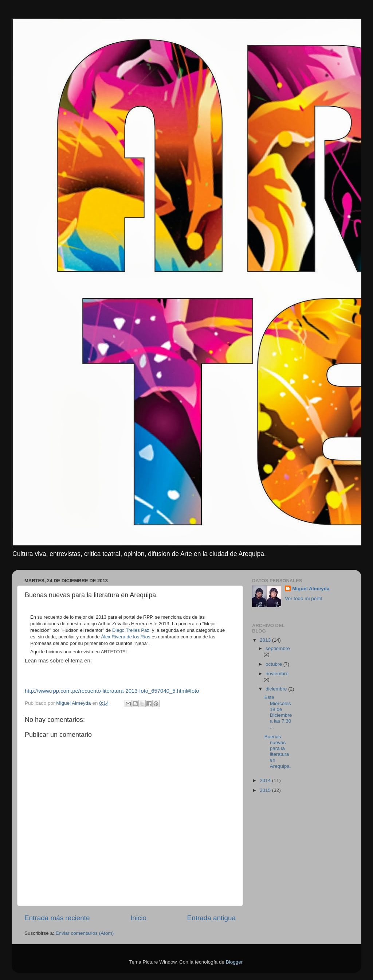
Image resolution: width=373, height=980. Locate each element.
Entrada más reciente (57, 918)
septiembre (278, 648)
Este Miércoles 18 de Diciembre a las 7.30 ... (278, 712)
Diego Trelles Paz (131, 630)
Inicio (138, 918)
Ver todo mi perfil (303, 598)
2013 (266, 640)
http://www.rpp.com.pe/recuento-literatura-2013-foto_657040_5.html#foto (112, 691)
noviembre (277, 674)
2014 (266, 780)
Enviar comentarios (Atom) (85, 933)
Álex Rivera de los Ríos (125, 637)
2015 (266, 790)
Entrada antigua (211, 918)
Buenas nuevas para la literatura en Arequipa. (278, 751)
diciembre (277, 689)
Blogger (234, 962)
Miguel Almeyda (311, 589)
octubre (274, 664)
